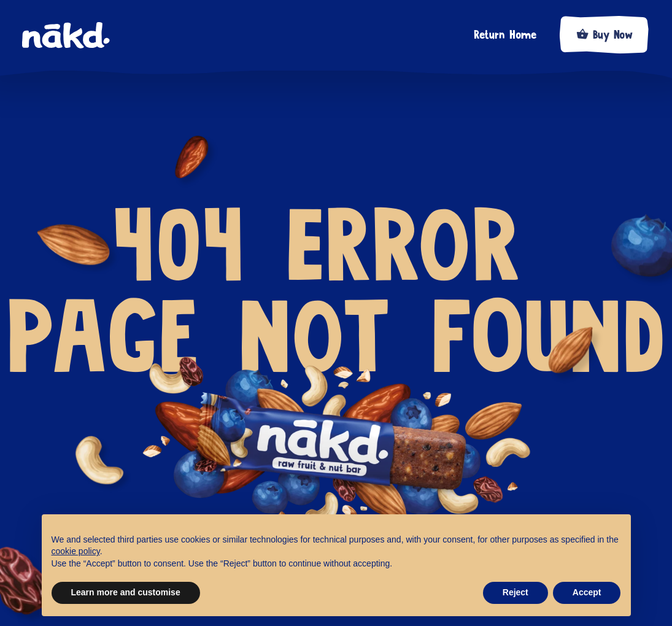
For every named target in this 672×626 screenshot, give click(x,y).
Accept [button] (587, 592)
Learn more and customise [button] (126, 592)
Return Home (505, 35)
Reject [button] (516, 592)
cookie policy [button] (76, 551)
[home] (73, 36)
